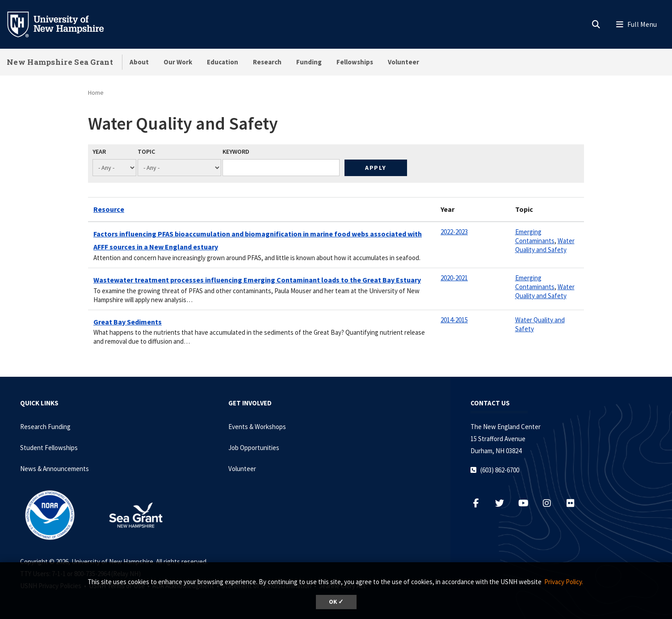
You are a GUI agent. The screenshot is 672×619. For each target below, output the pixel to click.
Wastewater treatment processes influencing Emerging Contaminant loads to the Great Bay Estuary (257, 280)
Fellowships (355, 62)
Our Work (178, 62)
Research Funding (45, 427)
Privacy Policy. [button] (564, 582)
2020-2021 (454, 278)
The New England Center (506, 427)
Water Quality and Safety (545, 245)
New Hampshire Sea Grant (60, 62)
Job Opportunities (254, 448)
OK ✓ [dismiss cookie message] (336, 602)
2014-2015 (454, 320)
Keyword (236, 152)
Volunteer (403, 62)
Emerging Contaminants (535, 236)
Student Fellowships (49, 448)
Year (99, 152)
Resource (109, 209)
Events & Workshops (257, 427)
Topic (146, 152)
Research (267, 62)
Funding (309, 62)
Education (223, 62)
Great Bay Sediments (128, 322)
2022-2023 (454, 232)
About (139, 62)
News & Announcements (55, 469)
